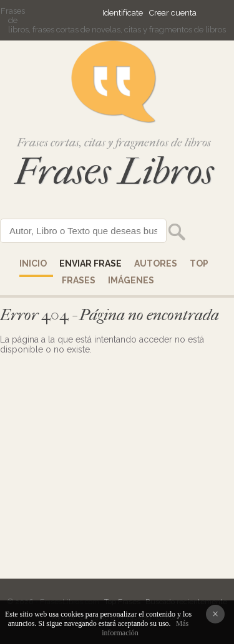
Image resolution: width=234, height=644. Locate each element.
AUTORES (156, 263)
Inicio (33, 263)
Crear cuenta (173, 13)
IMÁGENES (131, 280)
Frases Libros (114, 172)
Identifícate (123, 13)
